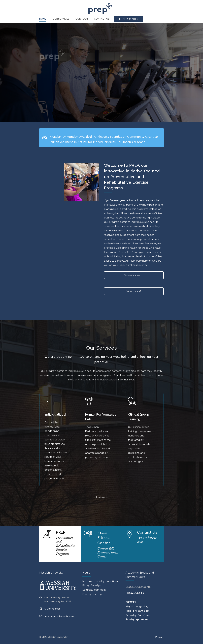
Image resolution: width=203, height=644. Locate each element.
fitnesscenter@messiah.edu (59, 616)
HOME (43, 19)
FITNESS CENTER (129, 19)
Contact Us (147, 532)
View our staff (134, 291)
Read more (101, 497)
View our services (134, 275)
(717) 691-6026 (52, 609)
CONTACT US (102, 19)
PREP (61, 532)
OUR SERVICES (61, 19)
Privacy (159, 637)
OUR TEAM (82, 19)
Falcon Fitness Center (104, 538)
